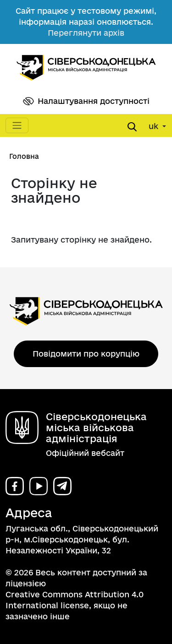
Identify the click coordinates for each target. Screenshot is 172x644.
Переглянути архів (86, 33)
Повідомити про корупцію (86, 354)
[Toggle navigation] (17, 125)
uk (155, 126)
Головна (24, 156)
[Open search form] (132, 127)
